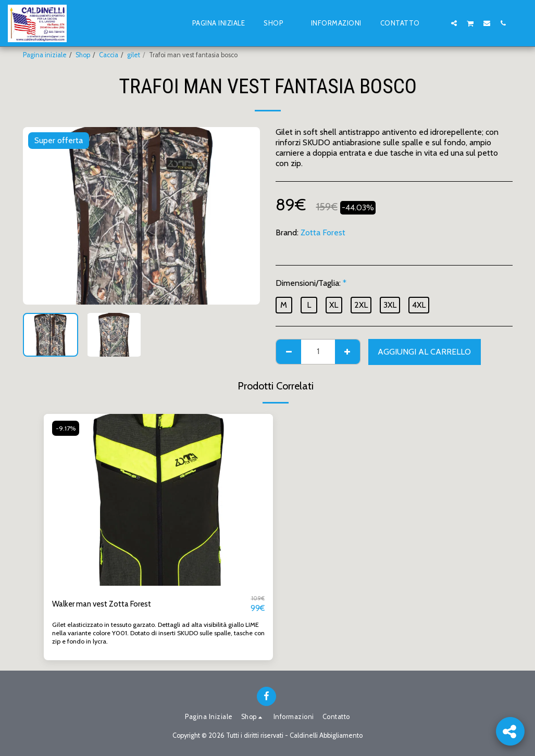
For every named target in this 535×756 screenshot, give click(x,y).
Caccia (109, 55)
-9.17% (66, 428)
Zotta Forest (323, 232)
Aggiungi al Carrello (424, 352)
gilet (134, 55)
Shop (83, 55)
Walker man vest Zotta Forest (105, 604)
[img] (158, 500)
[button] (438, 23)
